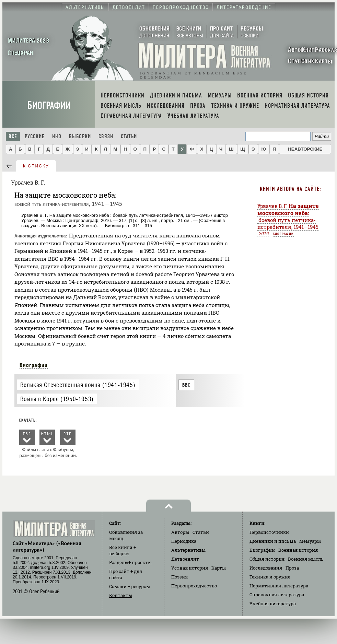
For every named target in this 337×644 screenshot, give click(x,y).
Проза (292, 568)
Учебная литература (273, 604)
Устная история (190, 568)
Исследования (266, 568)
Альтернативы (188, 550)
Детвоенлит (185, 559)
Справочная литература (277, 595)
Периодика (184, 541)
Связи (106, 136)
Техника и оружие (270, 577)
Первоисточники (269, 532)
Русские (35, 136)
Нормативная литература (279, 586)
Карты (219, 568)
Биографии (49, 106)
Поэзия (179, 577)
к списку (36, 166)
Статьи (129, 136)
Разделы (130, 562)
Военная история (298, 550)
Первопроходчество (194, 586)
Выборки (80, 136)
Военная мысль (306, 559)
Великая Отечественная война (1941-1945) (78, 385)
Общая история (267, 559)
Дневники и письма (273, 541)
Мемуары (310, 541)
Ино (57, 136)
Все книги (123, 550)
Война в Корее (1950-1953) (57, 399)
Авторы (180, 532)
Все (13, 136)
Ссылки (130, 586)
